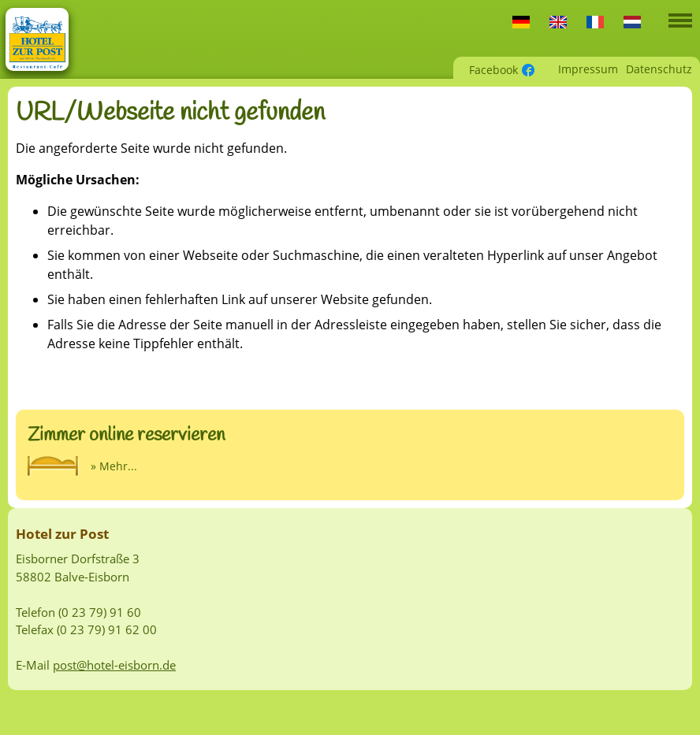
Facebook (493, 70)
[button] (680, 17)
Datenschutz (659, 69)
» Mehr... (114, 466)
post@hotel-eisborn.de (114, 665)
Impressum (588, 69)
